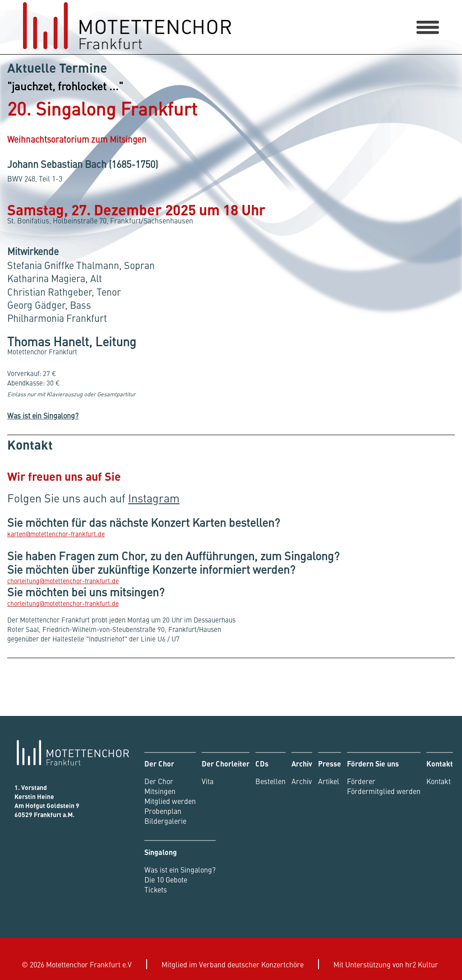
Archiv (302, 781)
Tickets (156, 889)
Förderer (361, 781)
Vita (208, 781)
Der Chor (159, 781)
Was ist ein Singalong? (43, 415)
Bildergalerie (165, 821)
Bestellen (270, 781)
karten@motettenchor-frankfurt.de (56, 534)
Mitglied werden (170, 801)
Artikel (329, 781)
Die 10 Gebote (166, 879)
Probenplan (163, 811)
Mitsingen (160, 791)
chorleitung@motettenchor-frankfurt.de (63, 581)
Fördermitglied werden (384, 791)
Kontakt (439, 781)
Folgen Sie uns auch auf (93, 498)
